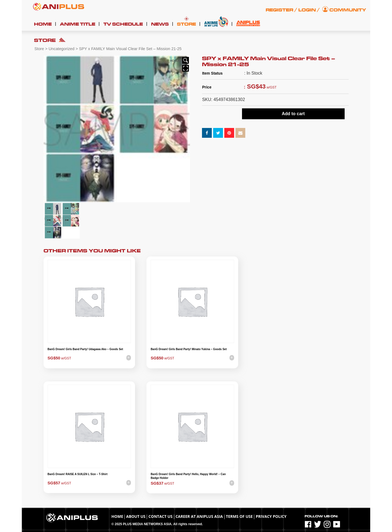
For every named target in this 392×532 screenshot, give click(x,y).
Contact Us (160, 516)
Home (43, 24)
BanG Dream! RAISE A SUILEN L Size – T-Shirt (78, 474)
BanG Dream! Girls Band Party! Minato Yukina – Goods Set (189, 349)
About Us (136, 516)
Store (186, 24)
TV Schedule (123, 24)
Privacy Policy (271, 516)
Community (348, 10)
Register (279, 10)
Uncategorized (61, 49)
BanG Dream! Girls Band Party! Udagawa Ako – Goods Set (85, 349)
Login (307, 10)
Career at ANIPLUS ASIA (199, 516)
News (160, 24)
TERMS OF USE (239, 516)
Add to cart (293, 114)
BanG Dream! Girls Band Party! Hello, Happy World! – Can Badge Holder (188, 476)
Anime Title (78, 24)
